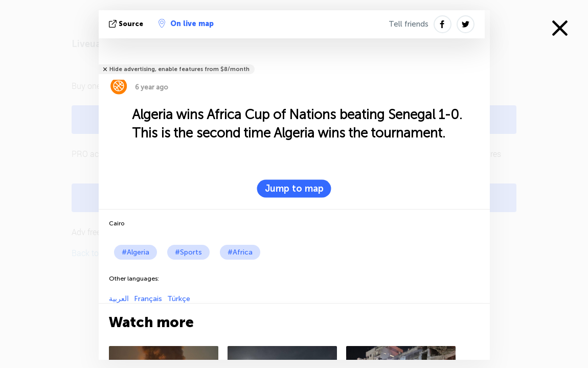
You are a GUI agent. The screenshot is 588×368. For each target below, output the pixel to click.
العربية (119, 299)
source (127, 24)
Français (148, 299)
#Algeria (135, 252)
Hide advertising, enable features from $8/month (179, 69)
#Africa (240, 252)
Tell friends (409, 24)
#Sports (188, 252)
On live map (186, 24)
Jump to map (294, 189)
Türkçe (179, 299)
